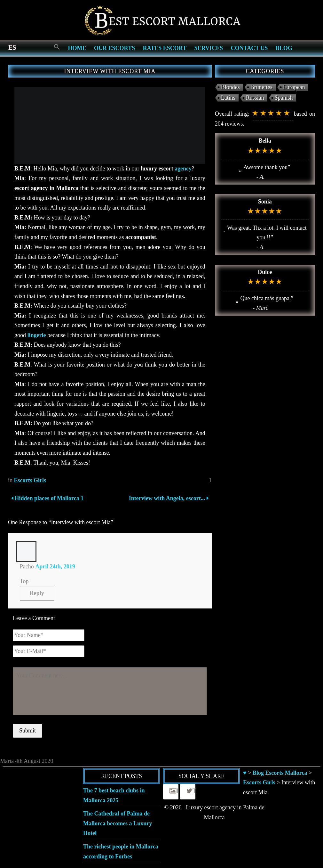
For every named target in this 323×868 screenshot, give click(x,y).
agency (183, 169)
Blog (284, 48)
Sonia (265, 202)
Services (209, 48)
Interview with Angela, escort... (168, 498)
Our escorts (114, 48)
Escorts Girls (30, 480)
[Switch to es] (12, 47)
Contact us (249, 48)
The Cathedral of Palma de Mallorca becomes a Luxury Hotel (118, 823)
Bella (265, 141)
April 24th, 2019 (55, 566)
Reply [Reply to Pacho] (37, 593)
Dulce (265, 272)
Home (77, 48)
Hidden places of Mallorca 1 (47, 498)
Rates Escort (165, 48)
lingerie (37, 335)
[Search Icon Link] (57, 47)
